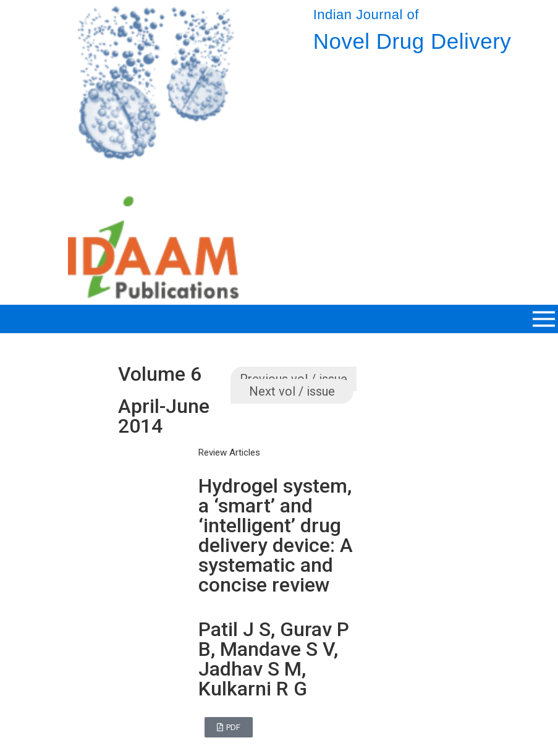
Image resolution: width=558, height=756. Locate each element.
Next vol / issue (292, 391)
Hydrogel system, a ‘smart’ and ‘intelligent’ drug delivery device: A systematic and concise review (276, 535)
